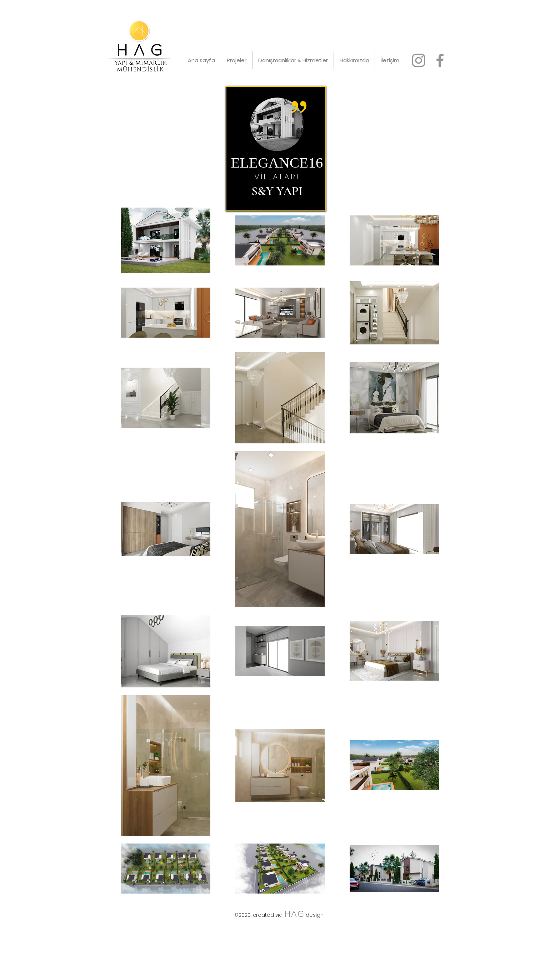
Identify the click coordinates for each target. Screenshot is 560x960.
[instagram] (419, 60)
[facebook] (440, 60)
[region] (276, 149)
